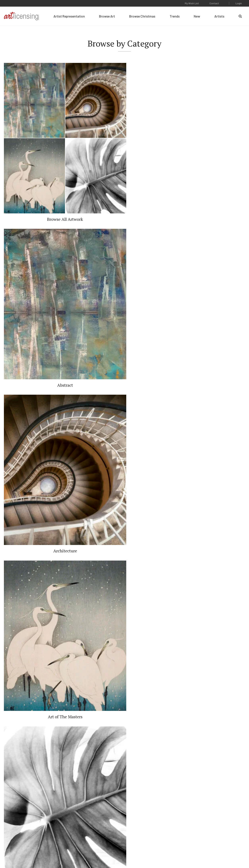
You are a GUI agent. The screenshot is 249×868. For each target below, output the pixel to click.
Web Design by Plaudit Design (229, 854)
